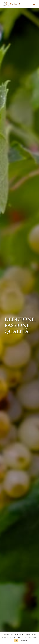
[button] (34, 5)
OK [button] (16, 641)
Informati (24, 641)
